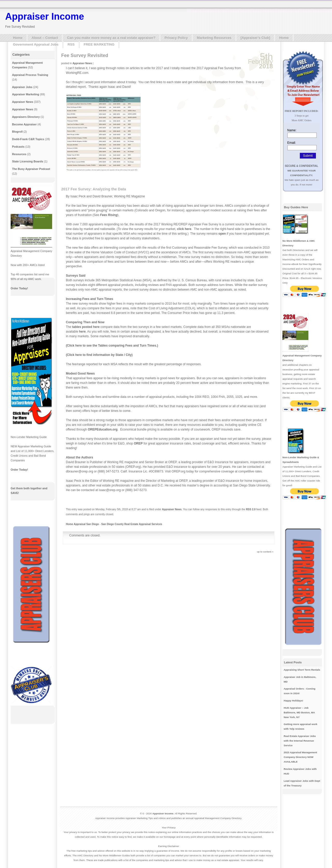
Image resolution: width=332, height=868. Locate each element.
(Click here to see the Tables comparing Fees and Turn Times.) (112, 346)
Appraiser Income (45, 16)
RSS (71, 44)
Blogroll (17, 132)
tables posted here (86, 327)
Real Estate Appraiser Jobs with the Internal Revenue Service (300, 741)
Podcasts (18, 147)
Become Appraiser (24, 124)
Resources (19, 154)
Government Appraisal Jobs (36, 44)
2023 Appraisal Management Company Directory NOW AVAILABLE (300, 757)
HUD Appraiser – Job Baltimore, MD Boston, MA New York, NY (299, 712)
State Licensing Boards (27, 161)
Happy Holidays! (293, 701)
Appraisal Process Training (30, 75)
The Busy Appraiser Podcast (31, 169)
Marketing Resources (214, 38)
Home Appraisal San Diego (82, 524)
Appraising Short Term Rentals (302, 670)
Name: (292, 130)
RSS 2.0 (251, 509)
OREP (138, 443)
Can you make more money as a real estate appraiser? (111, 38)
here (82, 332)
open (222, 234)
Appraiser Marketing (25, 94)
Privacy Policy (176, 38)
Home (18, 38)
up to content (264, 552)
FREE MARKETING (99, 44)
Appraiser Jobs (22, 87)
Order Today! (19, 288)
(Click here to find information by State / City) (99, 355)
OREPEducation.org (103, 429)
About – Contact (45, 38)
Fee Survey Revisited (85, 55)
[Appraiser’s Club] (255, 38)
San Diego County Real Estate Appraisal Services (132, 524)
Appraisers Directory (26, 117)
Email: (292, 143)
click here (184, 229)
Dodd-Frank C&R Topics (28, 139)
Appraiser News (82, 63)
